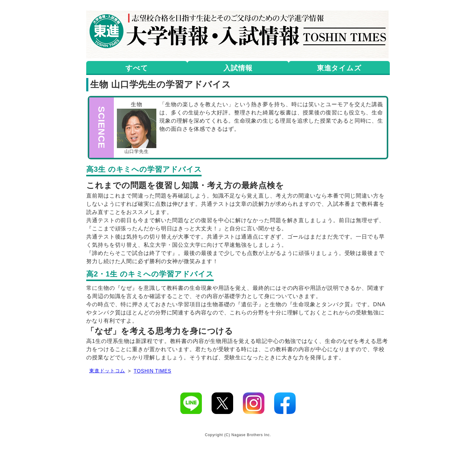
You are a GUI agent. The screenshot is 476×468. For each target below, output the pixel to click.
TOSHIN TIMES (152, 371)
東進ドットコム (107, 371)
